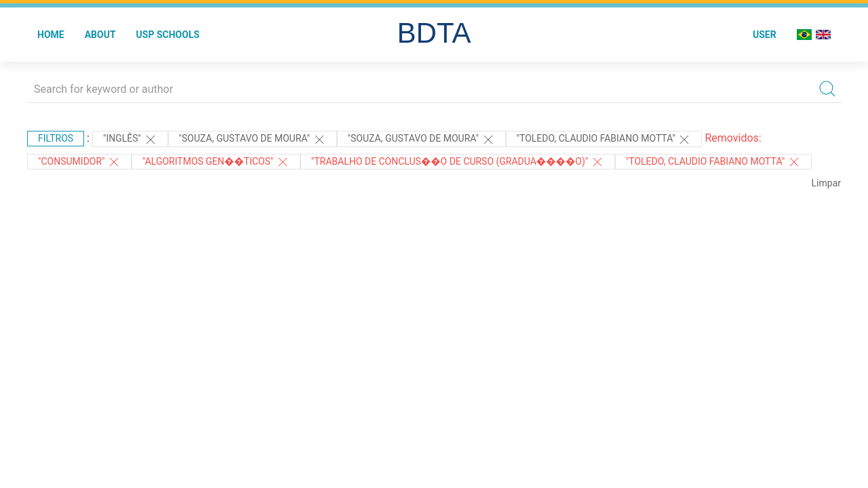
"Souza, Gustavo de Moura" (253, 140)
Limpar (826, 183)
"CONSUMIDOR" (79, 162)
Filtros (56, 138)
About (100, 35)
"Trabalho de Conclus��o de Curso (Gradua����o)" (458, 162)
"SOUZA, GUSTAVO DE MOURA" (421, 140)
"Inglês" (130, 140)
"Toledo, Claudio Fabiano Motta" (604, 140)
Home (51, 35)
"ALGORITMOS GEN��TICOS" (216, 162)
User (765, 35)
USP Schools (168, 35)
